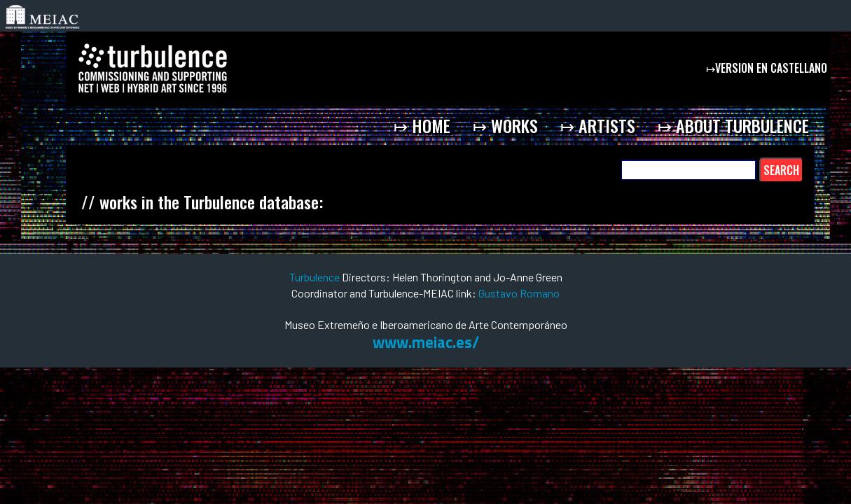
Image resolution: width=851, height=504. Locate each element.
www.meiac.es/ (426, 342)
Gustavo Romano (519, 293)
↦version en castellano (768, 68)
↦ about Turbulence (733, 125)
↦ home (422, 125)
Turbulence (316, 277)
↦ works (505, 125)
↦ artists (598, 125)
